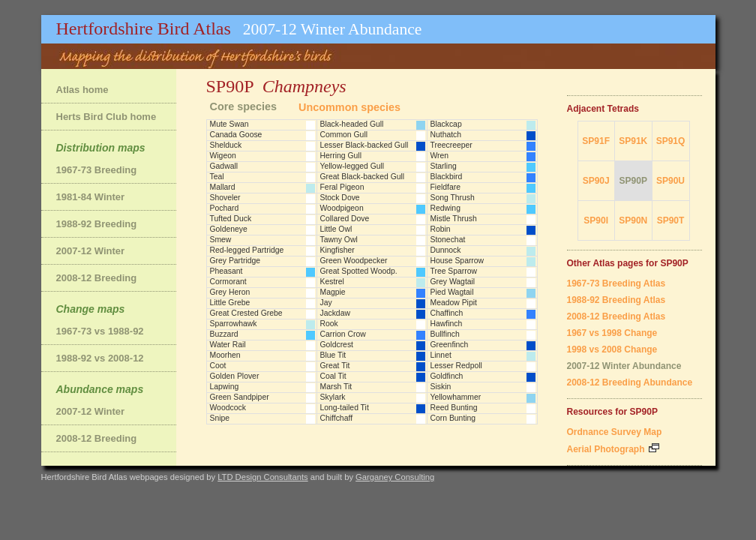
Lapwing (225, 387)
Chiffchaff (337, 418)
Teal (217, 177)
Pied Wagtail (452, 292)
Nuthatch (446, 135)
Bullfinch (445, 334)
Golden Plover (235, 376)
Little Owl (336, 229)
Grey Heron (230, 292)
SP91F (596, 141)
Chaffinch (447, 313)
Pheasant (226, 271)
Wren (440, 156)
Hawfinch (447, 324)
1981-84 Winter (91, 197)
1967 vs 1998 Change (612, 333)
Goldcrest (337, 345)
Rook (329, 324)
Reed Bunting (454, 408)
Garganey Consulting (395, 477)
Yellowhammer (456, 397)
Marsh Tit (336, 387)
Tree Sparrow (454, 271)
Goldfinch (447, 376)
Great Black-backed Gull (363, 177)
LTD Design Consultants (262, 477)
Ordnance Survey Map (615, 432)
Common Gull (344, 135)
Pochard (225, 208)
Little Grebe (230, 303)
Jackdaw (335, 313)
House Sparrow (457, 261)
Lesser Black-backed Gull (364, 145)
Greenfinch (450, 345)
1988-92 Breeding (97, 224)
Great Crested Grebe (246, 313)
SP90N (633, 220)
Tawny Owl (339, 240)
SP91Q (671, 141)
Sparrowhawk (234, 324)
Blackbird (447, 177)
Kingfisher (337, 250)
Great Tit (335, 366)
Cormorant (228, 282)
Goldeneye (229, 229)
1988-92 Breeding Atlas (616, 300)
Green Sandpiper (240, 397)
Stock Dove (340, 198)
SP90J (596, 181)
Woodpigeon (342, 208)
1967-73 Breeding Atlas (616, 283)
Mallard (223, 187)
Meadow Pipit (454, 303)
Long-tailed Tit (345, 408)
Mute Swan (229, 124)
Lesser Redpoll (456, 366)
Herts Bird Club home (106, 117)
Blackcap (446, 124)
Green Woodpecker (354, 261)
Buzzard (224, 334)
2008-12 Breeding (97, 278)
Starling (444, 166)
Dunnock (446, 250)
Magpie (333, 292)
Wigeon (223, 156)
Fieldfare (445, 187)
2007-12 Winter (91, 251)
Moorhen (225, 355)
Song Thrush (453, 198)
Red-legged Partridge (247, 250)
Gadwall (224, 166)
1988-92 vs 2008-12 (100, 358)
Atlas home (82, 90)
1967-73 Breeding (97, 170)
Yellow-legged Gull (352, 166)
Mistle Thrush (454, 219)
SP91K (633, 141)
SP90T (671, 220)
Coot (218, 366)
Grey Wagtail (453, 282)
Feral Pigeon (342, 187)
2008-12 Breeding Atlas (616, 316)
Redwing (445, 208)
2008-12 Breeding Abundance (630, 382)
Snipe (220, 418)
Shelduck (226, 145)
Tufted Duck (231, 219)
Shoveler (225, 198)
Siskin (441, 387)
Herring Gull (341, 156)
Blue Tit (333, 355)
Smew (221, 240)
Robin (441, 229)
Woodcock (228, 408)
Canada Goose (236, 135)
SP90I (596, 220)
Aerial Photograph (613, 449)
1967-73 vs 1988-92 (100, 331)
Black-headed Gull (352, 124)
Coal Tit (333, 376)
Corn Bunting (453, 418)
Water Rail (228, 345)
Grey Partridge (235, 261)
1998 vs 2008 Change (612, 349)
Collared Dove (345, 219)
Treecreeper (451, 145)
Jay (326, 303)
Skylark (333, 397)
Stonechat (448, 240)
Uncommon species (349, 107)
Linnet (441, 355)
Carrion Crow (343, 334)
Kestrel (332, 282)
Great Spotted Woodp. (359, 271)
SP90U (670, 181)
